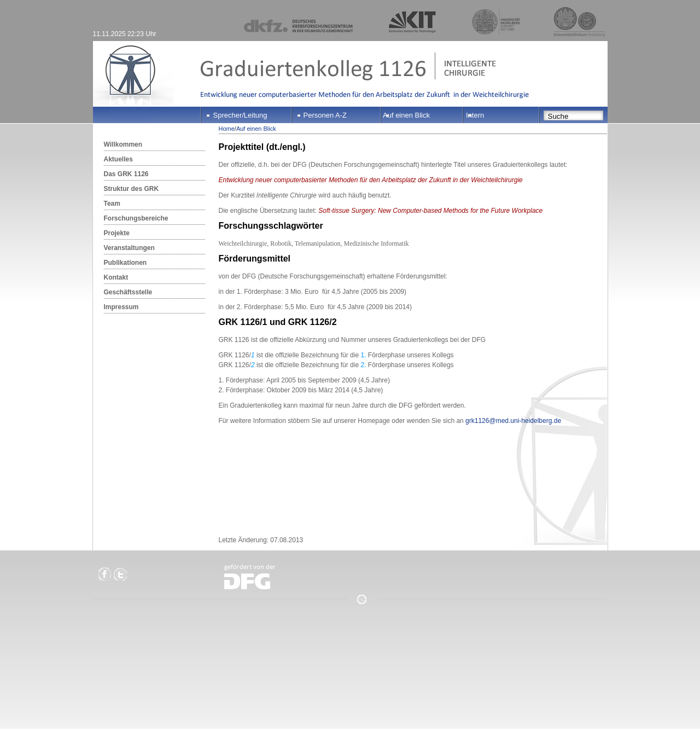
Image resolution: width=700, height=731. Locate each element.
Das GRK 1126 (126, 174)
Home (227, 129)
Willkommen (123, 144)
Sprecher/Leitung (240, 115)
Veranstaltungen (129, 248)
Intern (475, 115)
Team (112, 204)
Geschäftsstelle (128, 292)
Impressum (121, 307)
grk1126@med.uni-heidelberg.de (513, 421)
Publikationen (126, 263)
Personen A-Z (325, 115)
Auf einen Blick (406, 115)
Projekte (117, 233)
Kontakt (116, 277)
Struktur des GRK (132, 189)
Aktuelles (118, 159)
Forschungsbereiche (136, 218)
